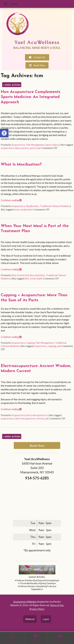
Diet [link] (14, 275)
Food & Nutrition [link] (26, 275)
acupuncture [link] (7, 148)
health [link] (39, 279)
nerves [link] (40, 418)
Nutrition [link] (40, 275)
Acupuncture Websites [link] (25, 602)
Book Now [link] (37, 446)
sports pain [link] (35, 148)
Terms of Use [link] (57, 605)
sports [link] (25, 148)
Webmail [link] (30, 619)
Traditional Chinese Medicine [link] (55, 206)
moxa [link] (17, 210)
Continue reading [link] (11, 200)
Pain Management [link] (35, 145)
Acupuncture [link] (18, 145)
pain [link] (59, 346)
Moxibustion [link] (32, 206)
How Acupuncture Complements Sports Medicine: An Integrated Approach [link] (31, 97)
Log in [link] (46, 619)
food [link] (32, 279)
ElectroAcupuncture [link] (37, 415)
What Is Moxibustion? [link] (21, 165)
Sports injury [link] (52, 145)
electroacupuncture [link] (25, 418)
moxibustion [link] (27, 210)
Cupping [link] (30, 343)
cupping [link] (52, 346)
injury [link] (18, 148)
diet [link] (27, 279)
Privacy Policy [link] (37, 609)
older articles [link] (12, 85)
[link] (4, 133)
